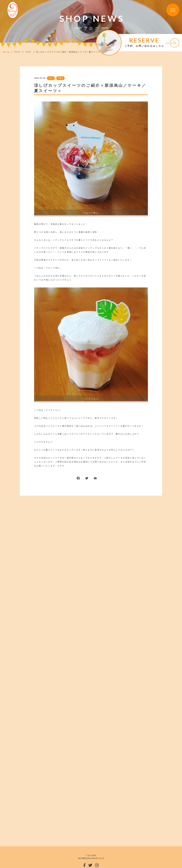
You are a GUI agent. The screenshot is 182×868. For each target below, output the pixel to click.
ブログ (51, 78)
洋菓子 (60, 78)
